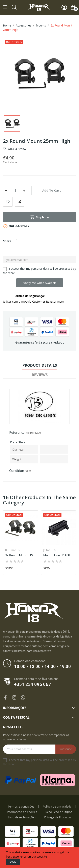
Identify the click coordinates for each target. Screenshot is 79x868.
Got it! (13, 862)
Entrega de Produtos (58, 817)
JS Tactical (50, 550)
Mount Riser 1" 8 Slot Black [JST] (59, 555)
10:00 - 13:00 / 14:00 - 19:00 (43, 667)
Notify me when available (40, 283)
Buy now (39, 217)
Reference (17, 432)
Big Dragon (13, 550)
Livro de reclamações (22, 817)
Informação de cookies (22, 812)
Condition (17, 471)
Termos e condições (21, 807)
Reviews (40, 375)
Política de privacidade (57, 807)
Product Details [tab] (40, 365)
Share (16, 241)
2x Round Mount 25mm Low (21, 555)
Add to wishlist (8, 202)
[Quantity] (15, 191)
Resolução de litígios (59, 812)
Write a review (17, 149)
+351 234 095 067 (33, 684)
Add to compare (20, 202)
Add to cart (52, 190)
